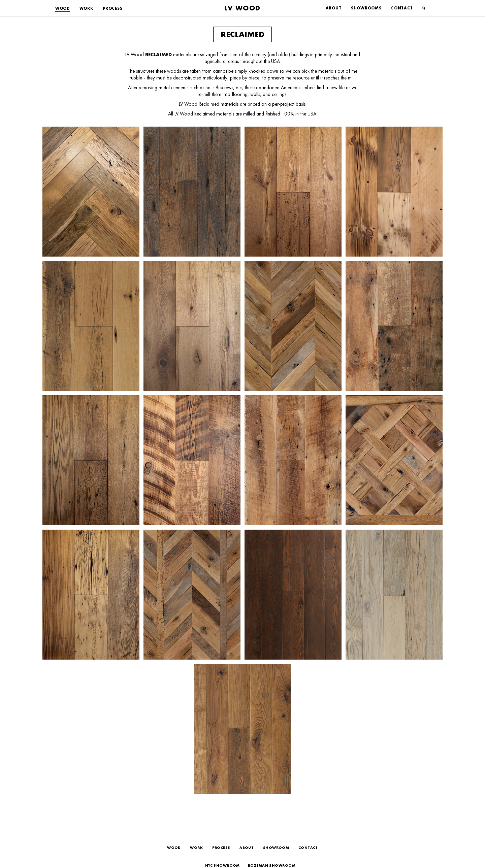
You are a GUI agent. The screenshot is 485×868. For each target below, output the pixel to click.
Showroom (276, 847)
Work (86, 8)
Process (112, 8)
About (334, 8)
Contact (402, 8)
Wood (62, 8)
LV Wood (242, 8)
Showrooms (366, 8)
